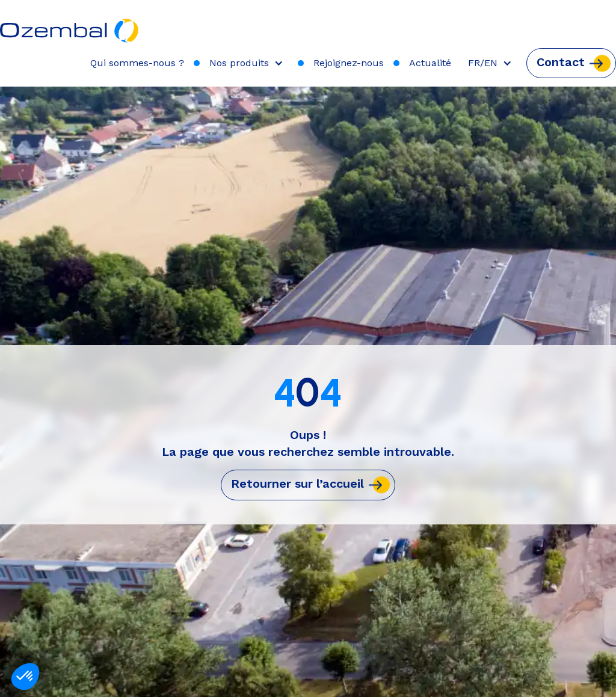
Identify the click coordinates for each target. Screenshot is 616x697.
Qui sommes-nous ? (137, 63)
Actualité (430, 63)
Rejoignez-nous (349, 63)
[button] (249, 63)
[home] (70, 25)
